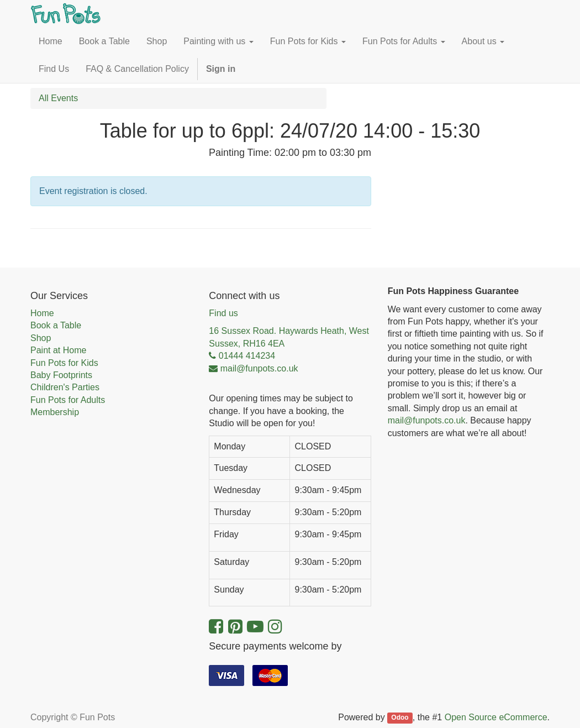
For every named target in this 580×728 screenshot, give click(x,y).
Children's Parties (65, 387)
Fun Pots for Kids (64, 363)
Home (42, 313)
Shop (41, 338)
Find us (223, 313)
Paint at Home (58, 350)
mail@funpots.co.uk (427, 420)
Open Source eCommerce (496, 717)
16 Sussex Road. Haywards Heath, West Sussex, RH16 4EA (289, 337)
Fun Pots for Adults (68, 400)
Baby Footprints (61, 375)
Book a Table (56, 325)
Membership (55, 412)
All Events (58, 98)
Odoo (400, 718)
